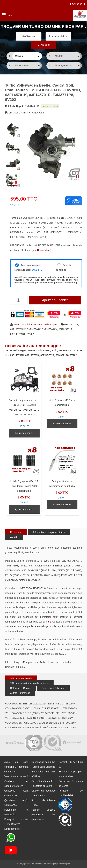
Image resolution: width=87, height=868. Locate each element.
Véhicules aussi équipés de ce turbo (29, 683)
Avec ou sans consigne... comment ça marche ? (16, 767)
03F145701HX (18, 329)
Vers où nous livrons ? (16, 776)
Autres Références (20, 693)
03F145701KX (50, 329)
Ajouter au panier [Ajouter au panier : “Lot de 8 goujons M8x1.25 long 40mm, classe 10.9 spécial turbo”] (24, 509)
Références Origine (21, 688)
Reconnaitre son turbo (43, 762)
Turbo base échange (25, 325)
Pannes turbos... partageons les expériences (44, 815)
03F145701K (34, 329)
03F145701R (65, 329)
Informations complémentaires (49, 532)
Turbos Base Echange (43, 767)
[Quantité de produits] (19, 300)
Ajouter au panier (55, 300)
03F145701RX (18, 334)
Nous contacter (12, 829)
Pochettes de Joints (42, 786)
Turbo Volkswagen (47, 325)
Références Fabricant (53, 688)
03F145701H (71, 325)
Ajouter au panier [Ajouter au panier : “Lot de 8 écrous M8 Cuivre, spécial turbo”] (62, 424)
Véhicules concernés (21, 679)
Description (16, 532)
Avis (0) (14, 537)
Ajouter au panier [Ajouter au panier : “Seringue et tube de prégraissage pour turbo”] (62, 504)
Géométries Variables (43, 781)
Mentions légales (63, 864)
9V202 (30, 334)
